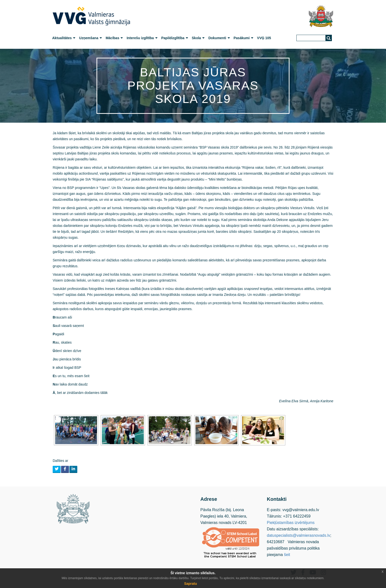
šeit (287, 555)
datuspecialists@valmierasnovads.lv (298, 535)
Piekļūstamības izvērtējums (291, 523)
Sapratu (191, 584)
